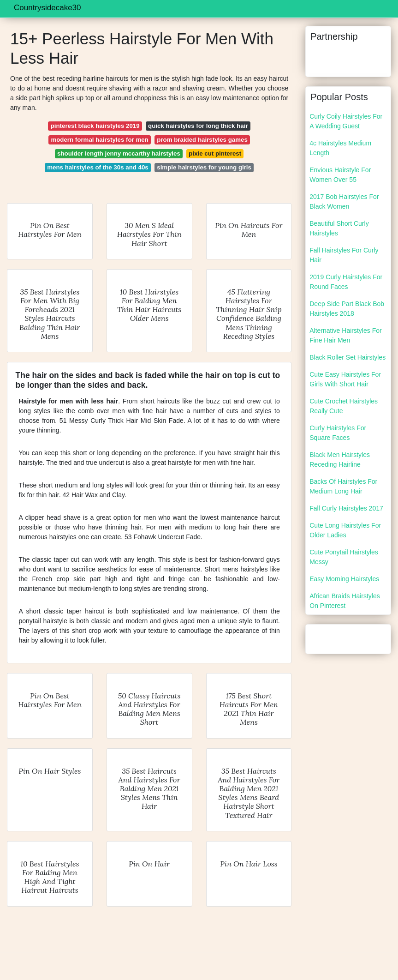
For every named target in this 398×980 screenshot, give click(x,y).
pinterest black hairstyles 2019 (95, 126)
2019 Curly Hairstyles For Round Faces (346, 282)
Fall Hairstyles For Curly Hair (344, 255)
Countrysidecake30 (48, 8)
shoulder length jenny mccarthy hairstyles (119, 153)
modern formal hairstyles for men (99, 140)
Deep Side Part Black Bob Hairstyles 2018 (347, 309)
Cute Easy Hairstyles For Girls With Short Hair (345, 379)
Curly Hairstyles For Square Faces (338, 433)
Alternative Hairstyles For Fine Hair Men (345, 335)
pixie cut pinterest (215, 153)
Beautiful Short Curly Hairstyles (339, 228)
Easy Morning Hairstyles (344, 579)
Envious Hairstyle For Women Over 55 (340, 175)
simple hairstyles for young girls (204, 167)
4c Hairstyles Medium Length (340, 148)
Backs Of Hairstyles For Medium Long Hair (343, 486)
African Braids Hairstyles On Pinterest (345, 601)
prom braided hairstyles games (202, 140)
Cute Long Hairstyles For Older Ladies (345, 530)
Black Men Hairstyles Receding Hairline (340, 460)
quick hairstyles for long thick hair (198, 126)
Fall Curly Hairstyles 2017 (346, 508)
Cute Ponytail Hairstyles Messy (344, 557)
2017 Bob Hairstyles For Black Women (344, 201)
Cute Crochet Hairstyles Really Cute (344, 406)
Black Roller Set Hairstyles (348, 357)
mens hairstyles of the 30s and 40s (98, 167)
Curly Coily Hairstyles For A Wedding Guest (346, 121)
